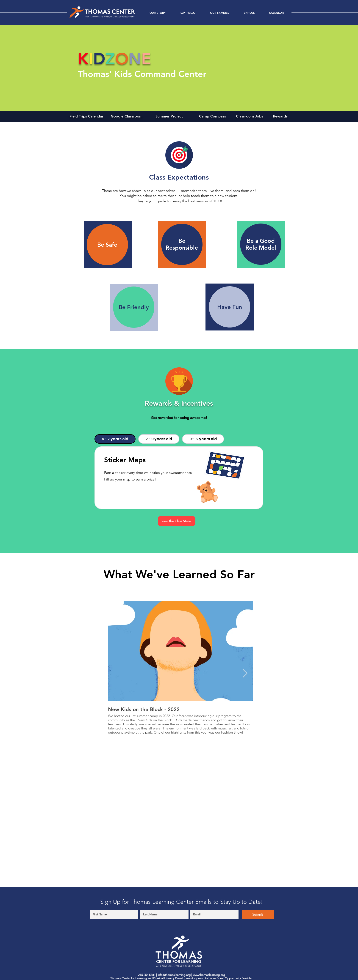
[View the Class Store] (177, 521)
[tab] (115, 439)
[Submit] (258, 914)
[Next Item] (245, 674)
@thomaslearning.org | (178, 975)
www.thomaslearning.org (209, 975)
